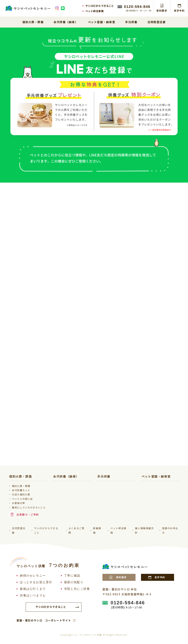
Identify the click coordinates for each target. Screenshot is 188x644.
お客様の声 (20, 501)
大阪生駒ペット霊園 (158, 490)
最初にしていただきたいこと (30, 508)
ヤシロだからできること (100, 6)
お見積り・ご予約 (30, 517)
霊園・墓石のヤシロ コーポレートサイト (44, 623)
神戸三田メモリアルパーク (162, 501)
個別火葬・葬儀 (23, 484)
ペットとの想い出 (25, 497)
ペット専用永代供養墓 (71, 490)
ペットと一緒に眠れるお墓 (74, 495)
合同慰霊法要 (19, 533)
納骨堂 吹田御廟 (156, 513)
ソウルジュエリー (113, 495)
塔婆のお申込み (170, 533)
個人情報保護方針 (144, 533)
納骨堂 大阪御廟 (156, 507)
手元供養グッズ (111, 490)
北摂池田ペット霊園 (158, 484)
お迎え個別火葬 (23, 493)
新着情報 (97, 533)
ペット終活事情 (94, 11)
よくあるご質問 (77, 533)
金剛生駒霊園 (154, 495)
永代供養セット (23, 488)
